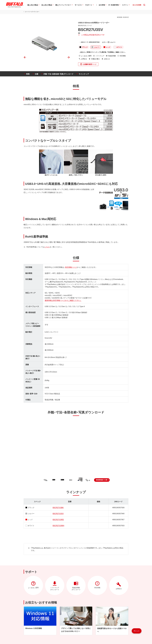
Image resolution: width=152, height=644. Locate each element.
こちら (47, 247)
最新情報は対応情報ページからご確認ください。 (63, 300)
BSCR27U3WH (58, 525)
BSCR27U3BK (58, 507)
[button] (102, 480)
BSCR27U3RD (58, 519)
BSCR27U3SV (58, 513)
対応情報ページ (71, 267)
